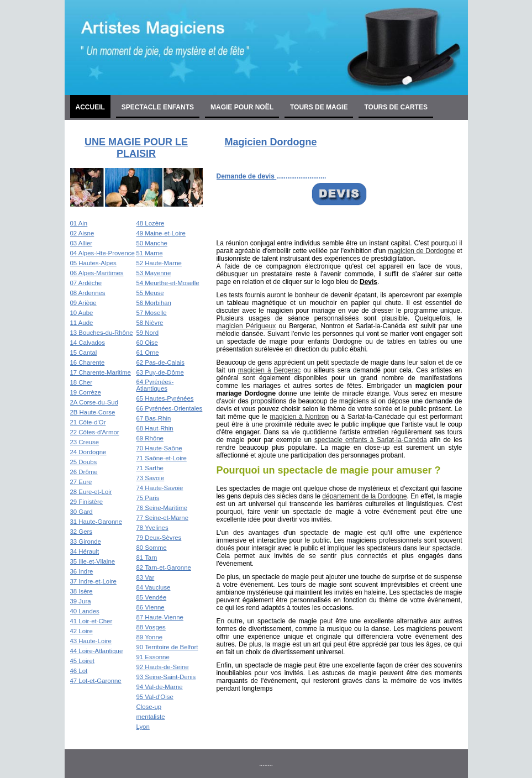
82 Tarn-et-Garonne (164, 567)
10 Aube (82, 313)
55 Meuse (150, 293)
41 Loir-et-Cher (91, 621)
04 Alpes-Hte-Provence (102, 253)
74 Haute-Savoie (160, 488)
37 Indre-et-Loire (93, 581)
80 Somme (152, 548)
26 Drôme (84, 472)
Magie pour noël (242, 107)
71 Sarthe (150, 468)
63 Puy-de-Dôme (160, 372)
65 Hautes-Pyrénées (165, 398)
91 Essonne (153, 657)
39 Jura (81, 601)
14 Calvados (88, 343)
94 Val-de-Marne (160, 687)
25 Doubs (84, 462)
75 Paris (148, 498)
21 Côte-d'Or (88, 422)
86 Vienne (151, 607)
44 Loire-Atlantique (97, 651)
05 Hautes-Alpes (93, 263)
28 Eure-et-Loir (91, 492)
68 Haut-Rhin (155, 428)
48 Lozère (151, 223)
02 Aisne (82, 233)
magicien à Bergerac (269, 370)
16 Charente (88, 362)
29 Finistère (87, 502)
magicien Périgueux (246, 326)
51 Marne (150, 253)
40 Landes (85, 611)
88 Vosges (151, 627)
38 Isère (81, 591)
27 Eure (81, 482)
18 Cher (81, 382)
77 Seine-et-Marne (162, 518)
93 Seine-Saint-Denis (166, 677)
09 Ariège (83, 303)
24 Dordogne (88, 452)
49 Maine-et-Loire (161, 233)
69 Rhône (150, 438)
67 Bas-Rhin (154, 418)
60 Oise (147, 343)
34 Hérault (85, 551)
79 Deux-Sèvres (159, 538)
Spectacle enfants (158, 107)
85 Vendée (151, 597)
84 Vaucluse (154, 587)
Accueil (90, 107)
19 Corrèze (86, 392)
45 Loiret (82, 661)
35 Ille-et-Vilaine (93, 561)
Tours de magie (319, 107)
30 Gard (81, 512)
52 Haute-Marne (159, 263)
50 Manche (152, 243)
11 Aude (82, 323)
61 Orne (148, 353)
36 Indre (82, 571)
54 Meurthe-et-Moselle (168, 283)
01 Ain (79, 223)
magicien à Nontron (299, 417)
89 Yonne (150, 637)
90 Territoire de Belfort (167, 647)
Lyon (143, 727)
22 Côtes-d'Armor (95, 432)
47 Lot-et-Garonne (96, 681)
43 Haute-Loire (91, 641)
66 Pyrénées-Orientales (170, 408)
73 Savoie (151, 478)
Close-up (149, 707)
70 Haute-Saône (159, 448)
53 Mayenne (154, 273)
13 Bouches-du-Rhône (102, 333)
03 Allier (81, 243)
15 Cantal (84, 353)
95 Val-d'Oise (155, 697)
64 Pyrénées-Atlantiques (155, 385)
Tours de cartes (396, 107)
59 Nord (148, 333)
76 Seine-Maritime (162, 508)
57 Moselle (152, 313)
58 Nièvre (150, 323)
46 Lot (79, 671)
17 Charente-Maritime (101, 372)
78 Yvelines (152, 528)
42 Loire (81, 631)
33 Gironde (86, 542)
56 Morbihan (154, 303)
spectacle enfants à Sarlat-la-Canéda (370, 440)
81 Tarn (147, 558)
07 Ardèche (86, 283)
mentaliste (151, 717)
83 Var (146, 577)
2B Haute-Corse (93, 412)
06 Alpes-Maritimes (97, 273)
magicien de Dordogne (421, 251)
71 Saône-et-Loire (162, 458)
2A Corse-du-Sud (94, 402)
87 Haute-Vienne (160, 617)
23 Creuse (85, 442)
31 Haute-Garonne (96, 522)
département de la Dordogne (364, 496)
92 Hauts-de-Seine (163, 667)
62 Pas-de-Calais (160, 362)
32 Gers (81, 532)
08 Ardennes (88, 293)
